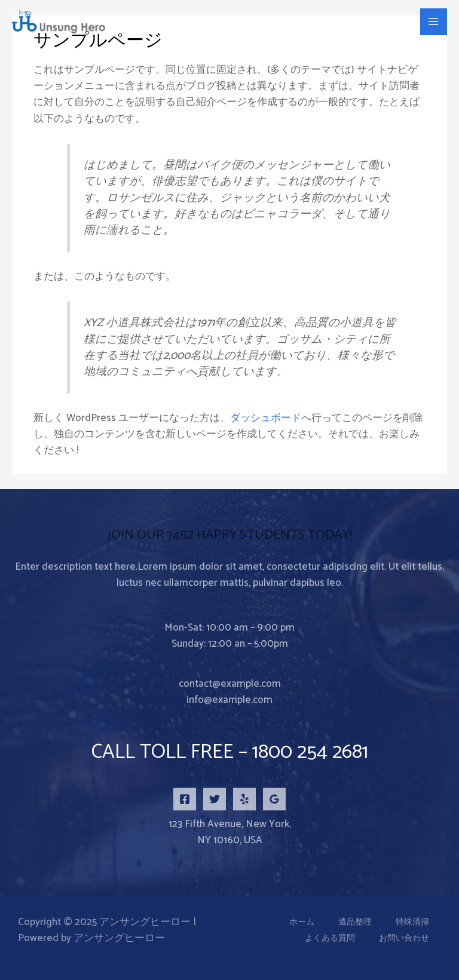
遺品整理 (355, 922)
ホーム (302, 922)
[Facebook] (185, 799)
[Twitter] (215, 799)
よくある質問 (330, 938)
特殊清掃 (412, 922)
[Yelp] (244, 799)
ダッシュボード (266, 418)
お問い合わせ (404, 938)
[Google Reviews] (274, 799)
